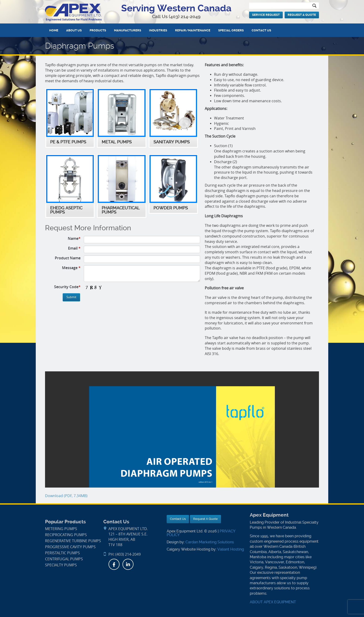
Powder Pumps (171, 208)
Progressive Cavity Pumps (70, 547)
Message (71, 268)
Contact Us (261, 30)
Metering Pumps (61, 529)
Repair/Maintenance (193, 30)
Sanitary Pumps (172, 142)
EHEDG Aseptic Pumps (66, 210)
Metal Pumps (117, 142)
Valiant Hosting (231, 549)
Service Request (266, 15)
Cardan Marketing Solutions (210, 542)
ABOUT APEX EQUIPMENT (273, 602)
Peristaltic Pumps (62, 553)
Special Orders (231, 30)
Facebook (114, 564)
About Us (74, 30)
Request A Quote (302, 15)
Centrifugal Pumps (64, 559)
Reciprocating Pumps (66, 535)
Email (74, 248)
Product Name (68, 258)
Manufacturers (128, 30)
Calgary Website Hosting (188, 549)
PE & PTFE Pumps (68, 142)
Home (54, 30)
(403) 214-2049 (185, 17)
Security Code (67, 287)
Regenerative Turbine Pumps (73, 541)
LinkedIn (128, 564)
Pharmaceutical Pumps (121, 210)
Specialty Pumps (61, 565)
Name (74, 238)
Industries (158, 30)
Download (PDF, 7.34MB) (66, 496)
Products (98, 30)
